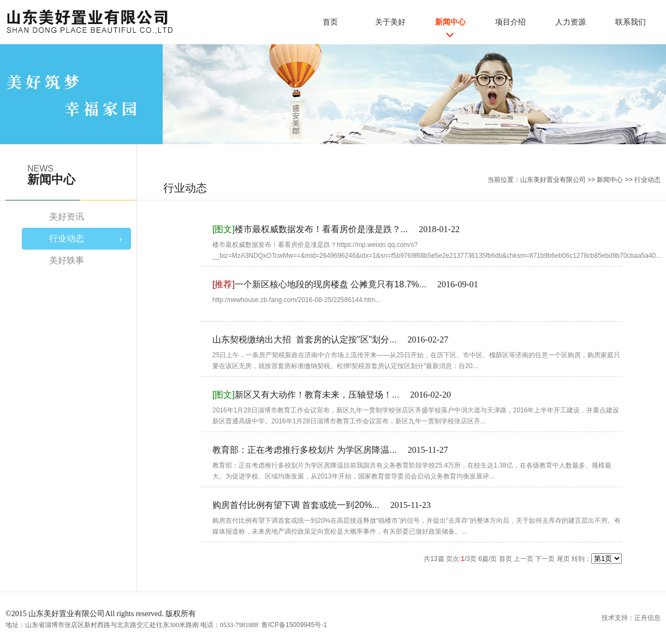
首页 (330, 22)
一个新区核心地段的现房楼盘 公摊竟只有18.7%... (319, 284)
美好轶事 (67, 260)
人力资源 (570, 22)
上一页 (524, 559)
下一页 (545, 559)
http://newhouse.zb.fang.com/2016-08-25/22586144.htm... (296, 300)
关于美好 (390, 22)
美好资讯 (67, 217)
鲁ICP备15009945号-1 (294, 625)
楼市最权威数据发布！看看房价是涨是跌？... (310, 229)
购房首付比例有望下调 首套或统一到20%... (296, 505)
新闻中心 (450, 22)
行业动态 (647, 180)
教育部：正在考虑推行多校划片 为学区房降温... (305, 450)
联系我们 (631, 22)
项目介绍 (510, 22)
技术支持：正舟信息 (631, 618)
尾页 (563, 559)
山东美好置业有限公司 (553, 180)
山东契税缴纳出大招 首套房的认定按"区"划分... (305, 339)
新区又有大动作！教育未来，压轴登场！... (306, 395)
